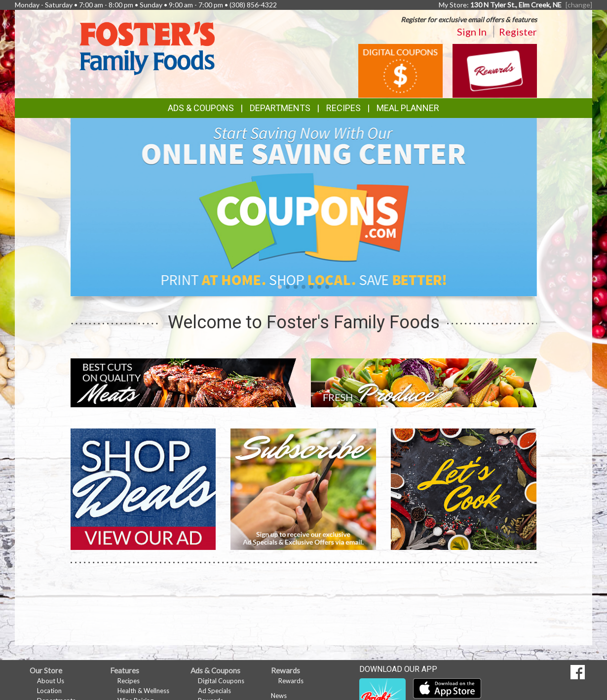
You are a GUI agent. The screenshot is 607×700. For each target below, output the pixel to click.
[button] (280, 287)
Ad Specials (214, 691)
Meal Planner (408, 108)
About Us (51, 681)
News (279, 696)
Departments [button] (280, 108)
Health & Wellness (143, 691)
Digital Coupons (221, 681)
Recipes (343, 108)
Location (49, 691)
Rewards (291, 681)
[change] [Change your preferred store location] (579, 5)
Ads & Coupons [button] (201, 108)
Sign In (472, 32)
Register (518, 32)
